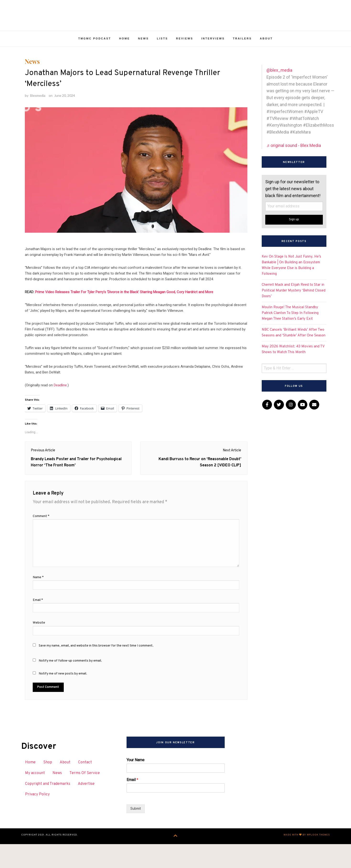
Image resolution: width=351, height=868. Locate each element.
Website (39, 648)
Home (125, 50)
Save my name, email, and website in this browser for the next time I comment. (96, 671)
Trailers (242, 50)
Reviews (185, 50)
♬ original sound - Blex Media (294, 156)
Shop (48, 787)
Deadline (60, 404)
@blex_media (279, 81)
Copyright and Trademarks (48, 809)
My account (35, 798)
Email (38, 625)
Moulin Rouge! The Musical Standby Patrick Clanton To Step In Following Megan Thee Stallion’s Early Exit (290, 324)
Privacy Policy (37, 819)
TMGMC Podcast (95, 50)
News (143, 50)
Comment (41, 541)
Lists (162, 50)
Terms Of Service (85, 798)
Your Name (136, 785)
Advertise (86, 809)
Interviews (213, 50)
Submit (136, 834)
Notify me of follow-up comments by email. (70, 686)
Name (38, 602)
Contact (85, 787)
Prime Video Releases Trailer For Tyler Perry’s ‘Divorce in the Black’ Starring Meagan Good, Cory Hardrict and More (124, 311)
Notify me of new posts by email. (63, 698)
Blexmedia (38, 114)
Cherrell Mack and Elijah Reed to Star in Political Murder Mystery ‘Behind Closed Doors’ (294, 302)
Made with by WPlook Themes (307, 860)
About (266, 50)
